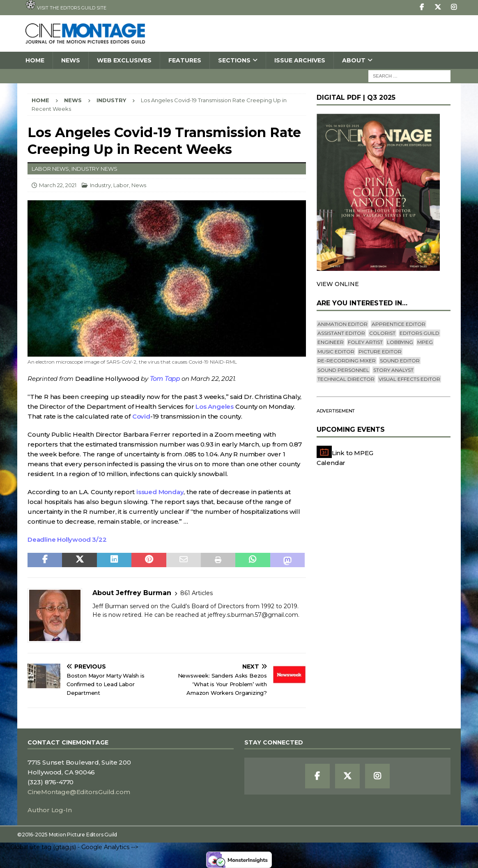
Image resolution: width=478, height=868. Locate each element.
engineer (331, 342)
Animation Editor (342, 324)
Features (185, 60)
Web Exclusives (124, 60)
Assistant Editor (341, 333)
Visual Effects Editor (409, 379)
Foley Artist (365, 342)
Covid (141, 416)
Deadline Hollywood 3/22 (67, 539)
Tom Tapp (165, 379)
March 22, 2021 (58, 185)
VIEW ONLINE (338, 284)
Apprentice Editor (399, 324)
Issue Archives (300, 60)
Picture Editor (380, 352)
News (71, 60)
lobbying (400, 342)
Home (35, 60)
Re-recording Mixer (347, 361)
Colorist (382, 333)
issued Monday (160, 492)
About (354, 60)
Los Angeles (215, 407)
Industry (100, 185)
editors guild (419, 333)
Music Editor (336, 352)
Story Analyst (393, 370)
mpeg (425, 342)
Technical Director (346, 379)
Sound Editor (400, 361)
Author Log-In (49, 810)
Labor (121, 185)
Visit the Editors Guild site (66, 5)
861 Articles (196, 593)
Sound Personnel (343, 370)
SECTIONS (234, 60)
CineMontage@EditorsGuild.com (79, 792)
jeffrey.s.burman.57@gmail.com (253, 615)
